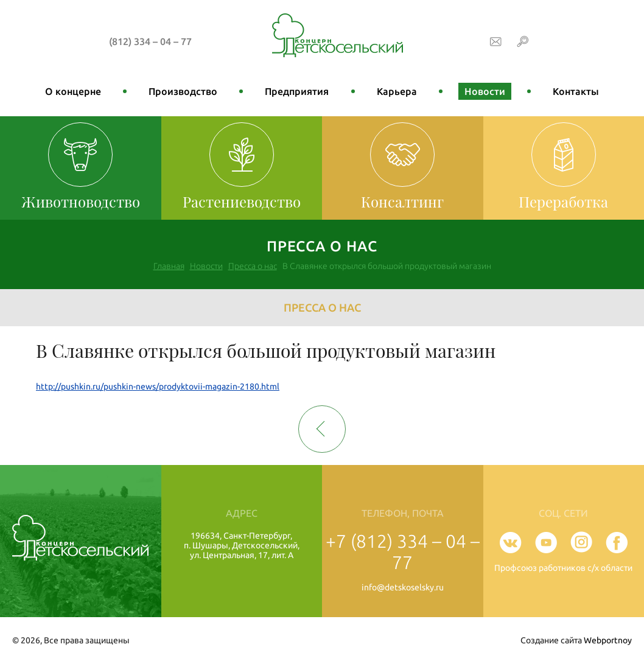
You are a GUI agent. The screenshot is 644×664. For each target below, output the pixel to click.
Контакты (576, 91)
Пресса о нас (253, 266)
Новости (485, 91)
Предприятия (297, 91)
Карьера (397, 91)
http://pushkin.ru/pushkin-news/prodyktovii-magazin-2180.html (158, 386)
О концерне (73, 91)
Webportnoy (608, 640)
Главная (169, 266)
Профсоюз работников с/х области (563, 568)
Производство (183, 91)
